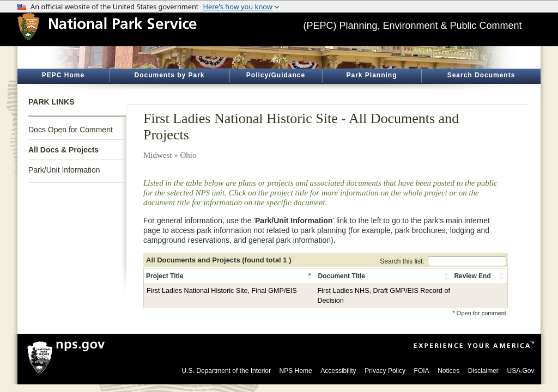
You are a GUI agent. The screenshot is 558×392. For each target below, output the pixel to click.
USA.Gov (520, 371)
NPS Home (296, 371)
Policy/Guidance (276, 75)
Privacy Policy (385, 371)
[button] (310, 276)
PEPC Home (63, 75)
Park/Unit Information (64, 170)
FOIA (422, 371)
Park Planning (371, 75)
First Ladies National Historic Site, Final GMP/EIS (222, 291)
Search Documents (481, 75)
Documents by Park (169, 75)
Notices (448, 371)
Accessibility (338, 371)
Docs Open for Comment (71, 130)
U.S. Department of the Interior (226, 371)
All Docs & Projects (63, 150)
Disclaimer (483, 371)
